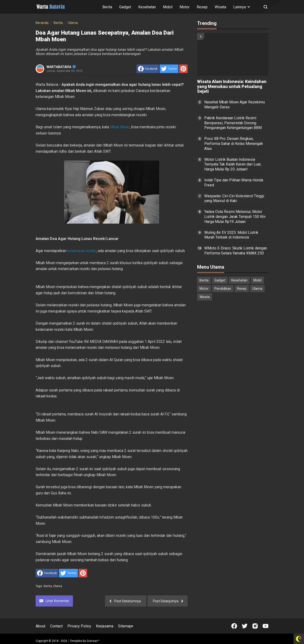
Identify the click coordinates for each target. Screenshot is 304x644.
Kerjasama (105, 626)
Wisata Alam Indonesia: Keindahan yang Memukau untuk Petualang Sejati (232, 87)
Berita (107, 7)
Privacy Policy (79, 626)
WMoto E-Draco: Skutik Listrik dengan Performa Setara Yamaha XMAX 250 (236, 251)
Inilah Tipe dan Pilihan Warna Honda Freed (234, 183)
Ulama (58, 586)
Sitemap (125, 626)
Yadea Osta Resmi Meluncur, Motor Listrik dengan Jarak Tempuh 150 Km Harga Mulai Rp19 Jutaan (235, 217)
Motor (185, 7)
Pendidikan (223, 289)
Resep (202, 7)
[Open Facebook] (234, 626)
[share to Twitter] (169, 69)
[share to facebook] (148, 69)
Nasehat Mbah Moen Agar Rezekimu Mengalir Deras (235, 105)
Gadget (125, 7)
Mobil (168, 7)
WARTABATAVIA (61, 67)
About (40, 626)
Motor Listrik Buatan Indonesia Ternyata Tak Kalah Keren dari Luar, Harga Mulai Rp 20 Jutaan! (233, 164)
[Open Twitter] (245, 626)
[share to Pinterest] (183, 69)
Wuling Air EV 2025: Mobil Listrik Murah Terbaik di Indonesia (231, 235)
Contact (56, 626)
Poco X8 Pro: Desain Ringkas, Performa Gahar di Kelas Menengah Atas (234, 144)
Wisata (220, 7)
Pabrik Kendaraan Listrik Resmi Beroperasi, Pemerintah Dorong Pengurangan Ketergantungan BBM (233, 123)
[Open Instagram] (255, 626)
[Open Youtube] (266, 626)
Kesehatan (147, 7)
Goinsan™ (93, 641)
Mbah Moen (120, 127)
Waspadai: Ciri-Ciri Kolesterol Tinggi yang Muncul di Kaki (234, 198)
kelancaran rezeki (82, 251)
